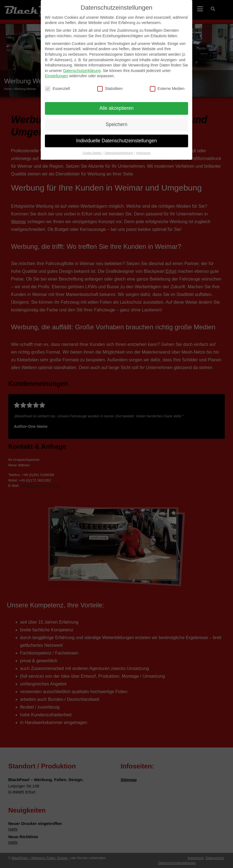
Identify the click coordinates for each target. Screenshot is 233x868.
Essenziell (57, 85)
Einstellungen (56, 72)
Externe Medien (167, 85)
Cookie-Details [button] (92, 149)
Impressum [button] (143, 149)
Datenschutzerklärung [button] (119, 149)
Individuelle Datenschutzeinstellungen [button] (117, 137)
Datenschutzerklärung (82, 67)
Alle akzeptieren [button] (117, 104)
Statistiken (110, 85)
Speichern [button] (117, 121)
